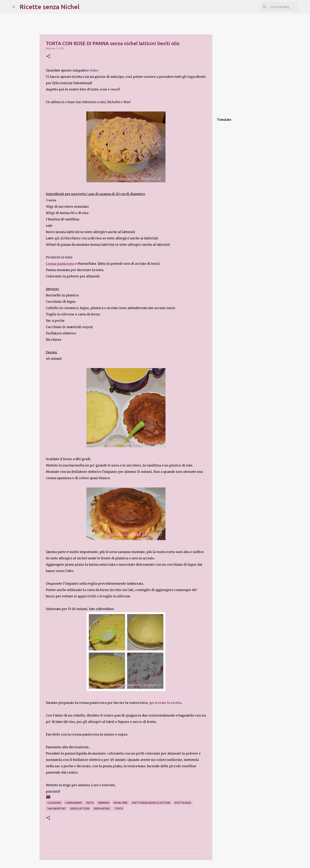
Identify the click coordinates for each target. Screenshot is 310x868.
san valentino (57, 809)
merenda (104, 803)
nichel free (121, 803)
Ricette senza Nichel (50, 7)
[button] (48, 57)
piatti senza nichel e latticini (151, 803)
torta (119, 809)
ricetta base (183, 803)
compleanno (74, 803)
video (94, 70)
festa (90, 803)
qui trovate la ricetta (165, 703)
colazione (54, 803)
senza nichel (102, 809)
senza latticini (80, 809)
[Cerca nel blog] (278, 7)
